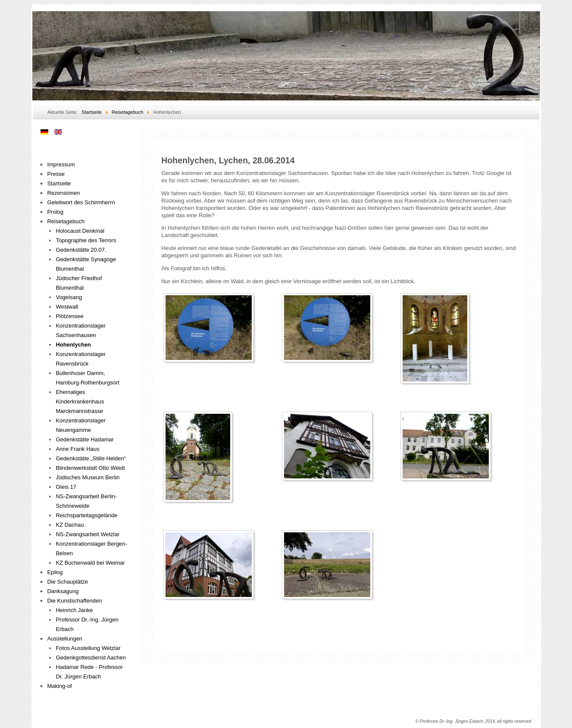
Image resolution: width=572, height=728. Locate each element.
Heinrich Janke (74, 610)
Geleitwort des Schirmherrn (81, 202)
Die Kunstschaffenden (74, 601)
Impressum (61, 164)
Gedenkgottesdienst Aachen (91, 658)
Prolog (55, 212)
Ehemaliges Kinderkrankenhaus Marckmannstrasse (80, 401)
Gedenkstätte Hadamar (84, 439)
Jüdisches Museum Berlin (88, 477)
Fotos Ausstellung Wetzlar (88, 648)
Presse (56, 174)
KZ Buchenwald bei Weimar (90, 563)
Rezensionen (63, 193)
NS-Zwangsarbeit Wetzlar (88, 534)
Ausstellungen (65, 639)
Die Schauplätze (67, 582)
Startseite (59, 183)
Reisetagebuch (66, 221)
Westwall (67, 307)
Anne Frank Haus (77, 449)
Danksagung (63, 591)
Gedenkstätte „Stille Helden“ (91, 458)
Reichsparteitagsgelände (86, 515)
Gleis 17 (66, 487)
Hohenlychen (73, 345)
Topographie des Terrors (86, 240)
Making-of (59, 686)
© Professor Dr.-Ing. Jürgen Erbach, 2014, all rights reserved (474, 721)
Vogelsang (69, 297)
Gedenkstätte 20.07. (81, 250)
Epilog (55, 572)
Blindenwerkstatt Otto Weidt (90, 468)
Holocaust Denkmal (80, 231)
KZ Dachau (70, 525)
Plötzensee (69, 316)
